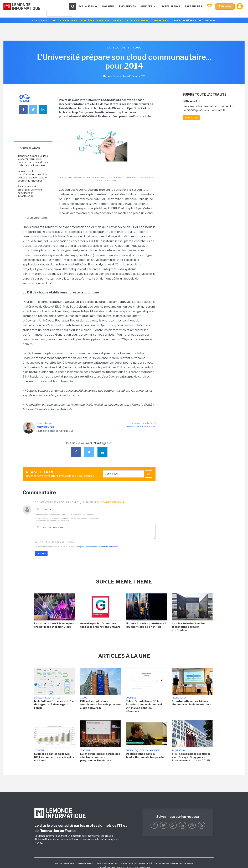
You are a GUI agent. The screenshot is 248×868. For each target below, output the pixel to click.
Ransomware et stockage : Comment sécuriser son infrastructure (30, 191)
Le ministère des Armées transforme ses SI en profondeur (189, 627)
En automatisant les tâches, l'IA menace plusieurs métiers (191, 703)
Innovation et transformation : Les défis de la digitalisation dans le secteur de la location (33, 176)
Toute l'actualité (118, 48)
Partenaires (193, 6)
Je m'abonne (191, 118)
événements (127, 6)
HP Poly (118, 20)
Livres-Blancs (171, 6)
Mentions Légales (107, 864)
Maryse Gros (45, 427)
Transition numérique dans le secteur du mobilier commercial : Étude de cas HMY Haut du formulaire (33, 161)
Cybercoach (160, 20)
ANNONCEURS (85, 864)
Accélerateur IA (137, 20)
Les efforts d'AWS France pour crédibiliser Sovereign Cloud (54, 625)
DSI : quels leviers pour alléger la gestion (80, 20)
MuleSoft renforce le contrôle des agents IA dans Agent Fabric (54, 705)
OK (149, 474)
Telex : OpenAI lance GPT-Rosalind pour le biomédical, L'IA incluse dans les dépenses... (144, 706)
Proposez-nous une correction (141, 426)
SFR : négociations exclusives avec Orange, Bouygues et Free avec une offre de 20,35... (192, 757)
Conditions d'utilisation (109, 547)
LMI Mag (210, 20)
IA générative (192, 20)
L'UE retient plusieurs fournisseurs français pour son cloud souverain (100, 705)
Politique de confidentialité (87, 547)
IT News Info (92, 836)
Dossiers (108, 6)
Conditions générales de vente (175, 864)
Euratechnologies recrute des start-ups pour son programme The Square (100, 757)
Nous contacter (64, 864)
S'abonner (225, 6)
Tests (176, 20)
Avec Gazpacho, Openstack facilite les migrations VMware (100, 625)
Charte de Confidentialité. (59, 520)
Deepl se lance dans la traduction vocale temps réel (145, 756)
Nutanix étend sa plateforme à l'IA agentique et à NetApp (146, 625)
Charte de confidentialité (137, 864)
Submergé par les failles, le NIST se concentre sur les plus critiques (54, 757)
